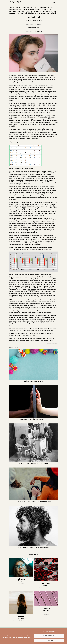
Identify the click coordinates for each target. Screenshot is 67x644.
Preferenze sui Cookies (49, 631)
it (49, 2)
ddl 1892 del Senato (25, 293)
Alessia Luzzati (44, 463)
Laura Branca (39, 381)
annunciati (31, 290)
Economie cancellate (46, 609)
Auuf (36, 279)
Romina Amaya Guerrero (50, 613)
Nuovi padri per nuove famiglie (28, 547)
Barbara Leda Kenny (45, 501)
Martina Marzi (45, 548)
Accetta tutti (49, 640)
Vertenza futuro (45, 333)
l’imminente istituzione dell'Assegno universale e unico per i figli (31, 278)
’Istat (44, 105)
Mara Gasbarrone (34, 27)
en (50, 2)
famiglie (28, 24)
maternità (33, 24)
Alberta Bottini (40, 613)
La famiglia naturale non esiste (26, 501)
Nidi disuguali (29, 381)
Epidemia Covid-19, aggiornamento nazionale (42, 329)
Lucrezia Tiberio (18, 621)
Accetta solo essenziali (49, 636)
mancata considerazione (48, 305)
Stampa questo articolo (52, 343)
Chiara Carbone (44, 588)
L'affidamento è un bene (28, 419)
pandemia (39, 24)
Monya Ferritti (43, 419)
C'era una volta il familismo (28, 463)
